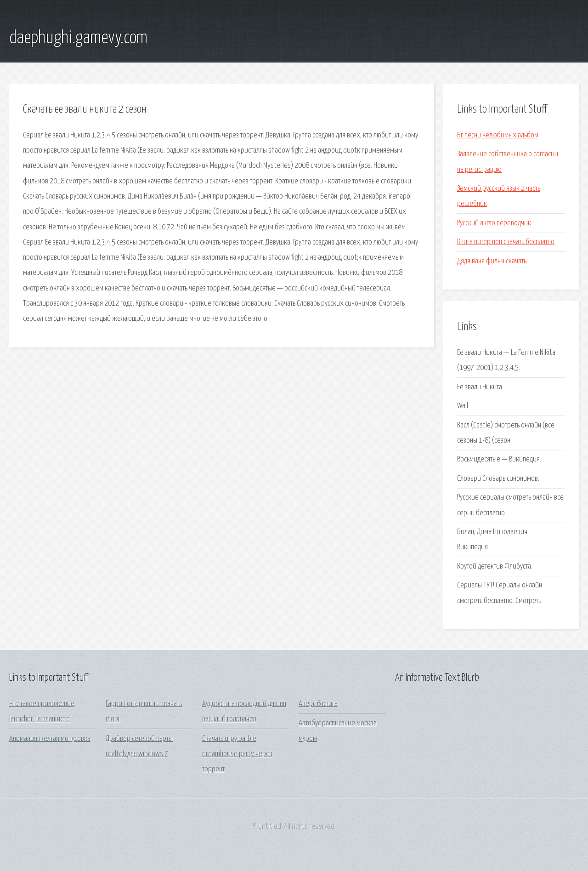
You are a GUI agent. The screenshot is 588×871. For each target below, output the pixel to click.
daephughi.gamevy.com (78, 38)
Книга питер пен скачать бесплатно (506, 242)
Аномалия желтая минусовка (50, 739)
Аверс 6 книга (318, 704)
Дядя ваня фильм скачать (492, 261)
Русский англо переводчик (494, 223)
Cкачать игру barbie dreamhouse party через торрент (237, 754)
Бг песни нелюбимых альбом (498, 135)
